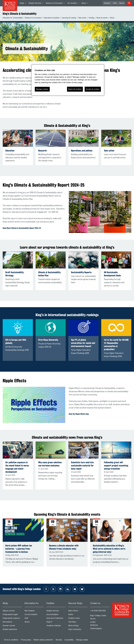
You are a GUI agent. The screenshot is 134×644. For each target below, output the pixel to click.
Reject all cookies (75, 89)
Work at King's (78, 626)
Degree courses (12, 611)
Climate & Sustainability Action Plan (49, 274)
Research (42, 151)
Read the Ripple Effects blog (79, 414)
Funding (91, 18)
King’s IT (56, 622)
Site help (59, 640)
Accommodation (56, 615)
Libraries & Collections (56, 619)
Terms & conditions (11, 640)
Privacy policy (26, 640)
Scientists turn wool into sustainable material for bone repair (82, 465)
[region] (68, 80)
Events (78, 615)
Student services (56, 611)
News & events (102, 18)
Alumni (122, 3)
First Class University (48, 340)
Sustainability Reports (81, 272)
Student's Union (78, 619)
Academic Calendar (56, 626)
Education (10, 151)
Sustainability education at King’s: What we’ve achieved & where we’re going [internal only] (109, 549)
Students (107, 3)
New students (34, 611)
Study (24, 4)
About (85, 4)
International (12, 622)
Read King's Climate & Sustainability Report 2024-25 (22, 228)
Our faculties (74, 4)
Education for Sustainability (13, 18)
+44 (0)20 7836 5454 (98, 611)
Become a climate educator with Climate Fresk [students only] (64, 547)
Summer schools (12, 626)
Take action (82, 18)
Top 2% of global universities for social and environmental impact (83, 343)
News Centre (78, 611)
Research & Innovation (56, 4)
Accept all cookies (93, 89)
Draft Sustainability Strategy (15, 274)
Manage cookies (82, 640)
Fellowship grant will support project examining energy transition (116, 465)
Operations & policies (52, 18)
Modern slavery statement (43, 640)
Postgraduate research (12, 619)
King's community (78, 630)
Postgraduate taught (12, 615)
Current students (34, 615)
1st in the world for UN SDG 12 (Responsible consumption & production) (116, 345)
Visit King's (78, 622)
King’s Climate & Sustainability (20, 14)
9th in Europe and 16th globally (16, 341)
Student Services (37, 4)
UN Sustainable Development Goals (112, 274)
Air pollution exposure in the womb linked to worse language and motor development (17, 467)
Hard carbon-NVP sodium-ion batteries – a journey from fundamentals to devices (19, 549)
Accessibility (69, 640)
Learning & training (69, 18)
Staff (115, 3)
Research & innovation (33, 18)
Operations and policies (82, 151)
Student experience (12, 630)
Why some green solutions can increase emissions (50, 464)
